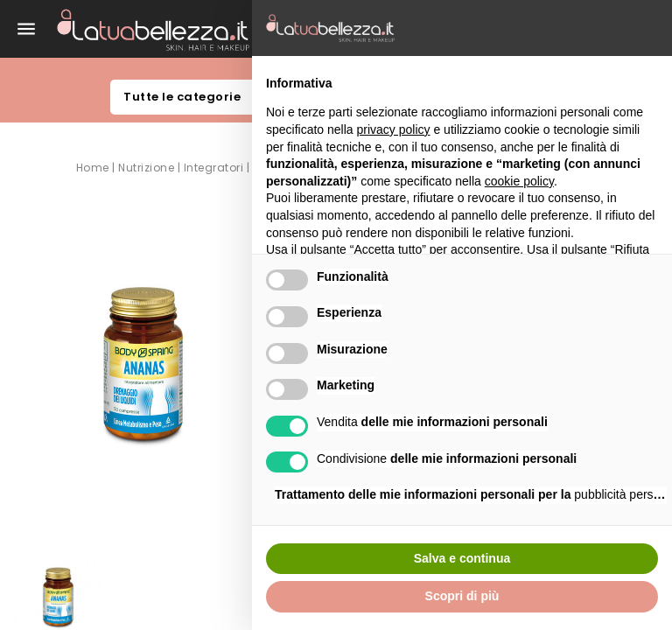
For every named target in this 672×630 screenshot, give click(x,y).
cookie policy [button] (519, 181)
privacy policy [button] (394, 129)
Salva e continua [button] (462, 558)
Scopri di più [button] (462, 596)
